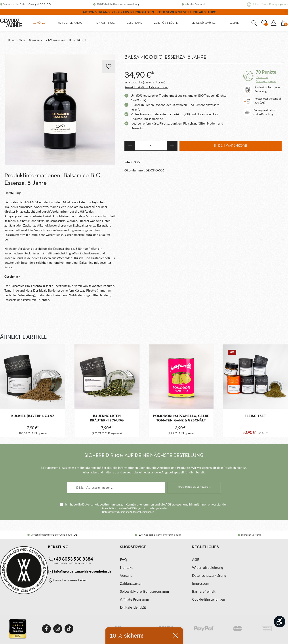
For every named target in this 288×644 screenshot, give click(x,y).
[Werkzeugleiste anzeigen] (280, 622)
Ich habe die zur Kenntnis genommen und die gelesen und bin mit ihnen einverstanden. (147, 504)
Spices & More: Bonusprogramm (270, 4)
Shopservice (133, 547)
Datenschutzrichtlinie (114, 512)
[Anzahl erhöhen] (172, 146)
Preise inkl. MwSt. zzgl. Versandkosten (146, 87)
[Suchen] (254, 23)
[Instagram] (58, 629)
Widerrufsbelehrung (208, 567)
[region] (60, 110)
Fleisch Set (255, 416)
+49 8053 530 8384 (71, 559)
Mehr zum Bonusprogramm (266, 79)
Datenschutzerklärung (209, 575)
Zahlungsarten (131, 583)
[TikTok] (69, 629)
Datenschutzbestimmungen (101, 504)
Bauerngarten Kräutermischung (107, 418)
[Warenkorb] (283, 23)
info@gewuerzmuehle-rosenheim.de (80, 572)
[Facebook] (46, 629)
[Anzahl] (151, 146)
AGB (169, 504)
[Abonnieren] (194, 487)
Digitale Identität (133, 607)
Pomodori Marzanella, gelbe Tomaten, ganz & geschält (181, 418)
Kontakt (126, 567)
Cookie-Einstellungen (209, 599)
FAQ (124, 559)
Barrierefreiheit (204, 591)
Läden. (83, 580)
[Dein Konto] (273, 23)
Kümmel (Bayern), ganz (33, 416)
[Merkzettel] (264, 23)
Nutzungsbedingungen (142, 512)
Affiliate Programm (134, 599)
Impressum (201, 583)
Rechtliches (205, 547)
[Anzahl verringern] (130, 146)
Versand (126, 575)
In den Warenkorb (231, 146)
